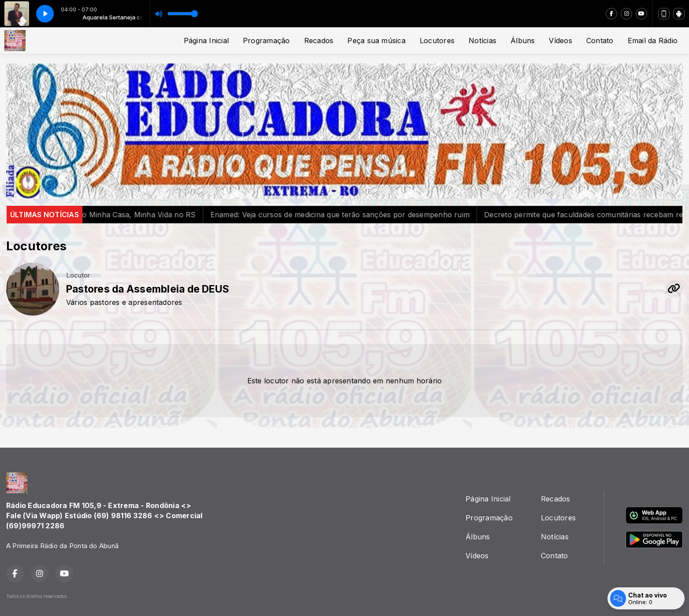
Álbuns (523, 41)
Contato (600, 41)
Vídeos (560, 41)
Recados (319, 41)
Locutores (437, 41)
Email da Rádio (653, 41)
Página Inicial (206, 41)
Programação (266, 41)
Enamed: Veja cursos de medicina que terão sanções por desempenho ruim (352, 215)
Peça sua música (376, 41)
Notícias (482, 41)
